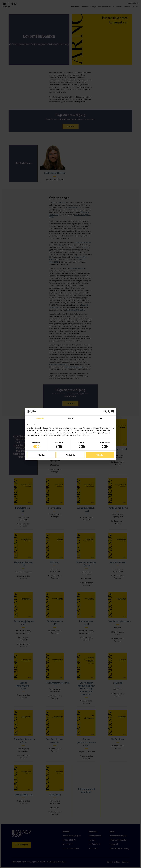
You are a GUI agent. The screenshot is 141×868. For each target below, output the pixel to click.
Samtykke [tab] (40, 418)
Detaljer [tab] (70, 418)
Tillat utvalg (70, 455)
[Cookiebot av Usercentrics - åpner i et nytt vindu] (105, 411)
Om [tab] (101, 418)
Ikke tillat (41, 455)
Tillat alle (100, 455)
